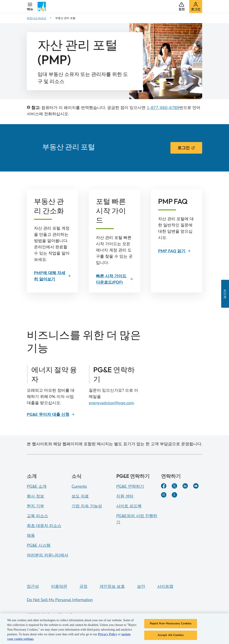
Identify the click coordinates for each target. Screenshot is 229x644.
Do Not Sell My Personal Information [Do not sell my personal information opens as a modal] (60, 600)
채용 (31, 535)
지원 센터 (125, 496)
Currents (79, 486)
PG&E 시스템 (39, 545)
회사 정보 (35, 496)
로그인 (186, 148)
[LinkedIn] (185, 486)
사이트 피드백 (129, 506)
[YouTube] (196, 486)
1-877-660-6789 (163, 108)
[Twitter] (174, 486)
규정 (83, 586)
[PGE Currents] (174, 495)
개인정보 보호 (112, 586)
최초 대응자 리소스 (44, 526)
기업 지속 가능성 (87, 506)
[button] (30, 6)
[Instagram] (164, 495)
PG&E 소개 (37, 486)
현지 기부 (35, 506)
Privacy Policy (108, 636)
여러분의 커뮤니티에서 (48, 555)
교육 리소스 (37, 516)
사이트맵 (165, 586)
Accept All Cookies (171, 637)
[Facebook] (164, 486)
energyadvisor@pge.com (111, 403)
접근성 (33, 586)
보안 (141, 586)
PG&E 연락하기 (130, 486)
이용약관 (59, 586)
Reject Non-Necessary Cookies (171, 625)
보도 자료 (80, 496)
